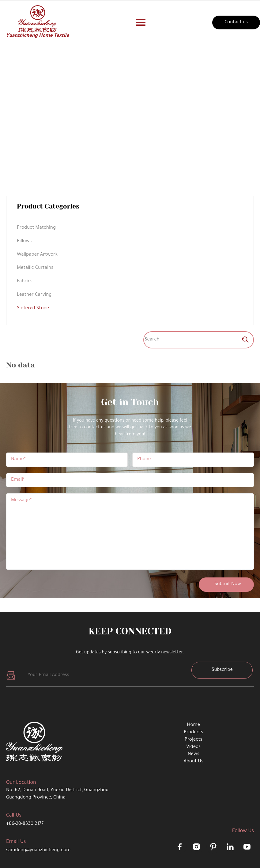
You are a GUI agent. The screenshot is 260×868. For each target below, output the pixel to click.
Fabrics (25, 282)
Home (100, 124)
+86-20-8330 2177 (25, 824)
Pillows (24, 241)
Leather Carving (34, 295)
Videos (193, 747)
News (194, 754)
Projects (194, 740)
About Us (193, 762)
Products (193, 733)
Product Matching (36, 228)
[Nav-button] (141, 22)
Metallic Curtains (35, 268)
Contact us (236, 23)
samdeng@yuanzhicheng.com (38, 850)
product (122, 124)
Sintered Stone (154, 124)
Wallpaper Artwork (37, 255)
